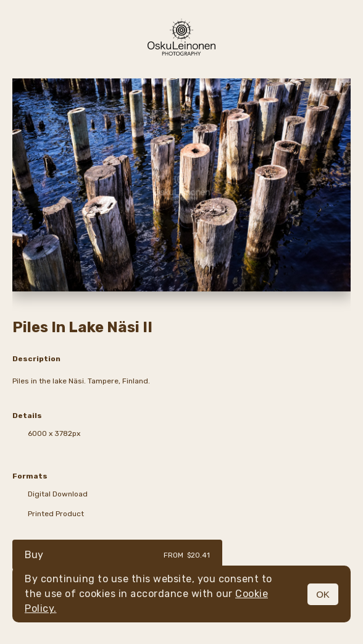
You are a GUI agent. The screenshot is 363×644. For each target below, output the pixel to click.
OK (323, 594)
